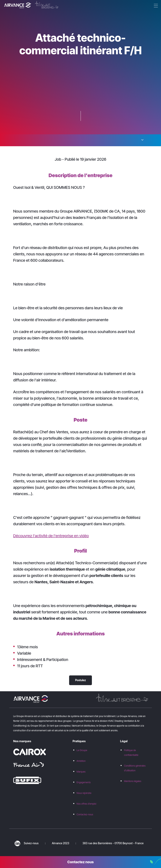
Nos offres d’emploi (87, 804)
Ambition (81, 761)
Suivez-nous (27, 843)
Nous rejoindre (84, 793)
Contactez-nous (85, 814)
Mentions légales (133, 781)
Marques (81, 772)
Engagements (84, 782)
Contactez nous (80, 862)
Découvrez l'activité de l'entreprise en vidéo (51, 536)
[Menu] (155, 6)
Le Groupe (82, 750)
